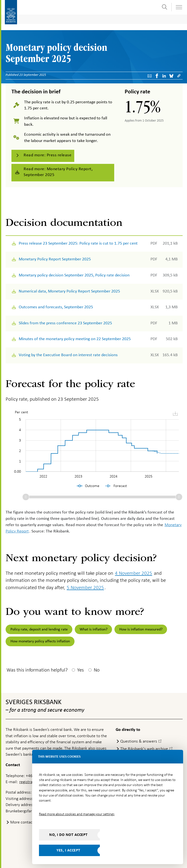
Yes (80, 670)
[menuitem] (175, 414)
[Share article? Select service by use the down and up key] (164, 76)
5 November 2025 (85, 587)
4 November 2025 (134, 573)
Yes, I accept (68, 850)
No (97, 670)
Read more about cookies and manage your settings (77, 814)
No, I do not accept (68, 835)
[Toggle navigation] (179, 7)
